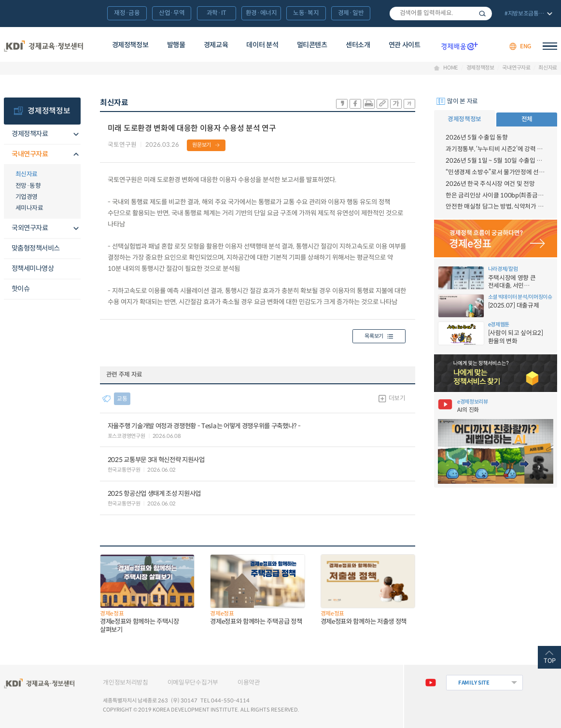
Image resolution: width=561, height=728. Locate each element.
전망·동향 (28, 186)
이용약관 (249, 683)
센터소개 (358, 45)
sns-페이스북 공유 (355, 104)
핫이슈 (21, 289)
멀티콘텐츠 (312, 45)
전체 (527, 119)
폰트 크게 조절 (396, 104)
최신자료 (548, 68)
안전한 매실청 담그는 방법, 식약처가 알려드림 (496, 207)
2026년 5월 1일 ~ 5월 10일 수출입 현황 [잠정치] (496, 161)
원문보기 (202, 145)
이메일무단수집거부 (193, 683)
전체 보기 (527, 14)
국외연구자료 (30, 228)
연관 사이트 (405, 45)
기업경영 (27, 197)
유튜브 (431, 683)
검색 (482, 14)
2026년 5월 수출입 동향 (477, 138)
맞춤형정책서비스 (36, 248)
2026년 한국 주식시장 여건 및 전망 (490, 184)
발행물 (176, 45)
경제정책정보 (130, 45)
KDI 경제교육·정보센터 (43, 46)
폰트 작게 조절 (409, 104)
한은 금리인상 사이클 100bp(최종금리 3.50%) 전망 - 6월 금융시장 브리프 (496, 196)
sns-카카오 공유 (342, 104)
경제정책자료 (30, 134)
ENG (526, 46)
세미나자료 (29, 208)
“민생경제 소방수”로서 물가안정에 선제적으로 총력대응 (496, 172)
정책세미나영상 (33, 268)
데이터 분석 (262, 45)
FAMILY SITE (474, 683)
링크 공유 (382, 104)
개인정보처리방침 (125, 683)
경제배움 (460, 46)
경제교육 (216, 45)
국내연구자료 (516, 68)
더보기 (397, 398)
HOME (451, 68)
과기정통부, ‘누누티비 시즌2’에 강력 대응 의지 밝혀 (496, 149)
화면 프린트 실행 (369, 104)
